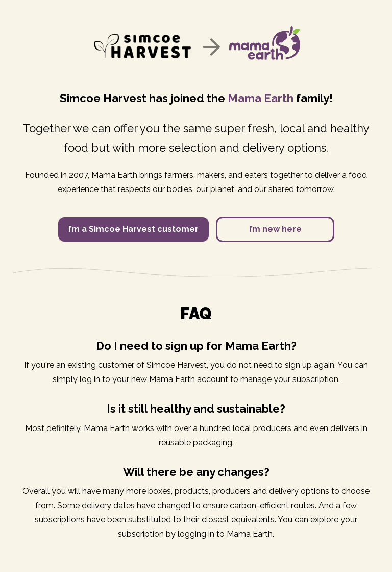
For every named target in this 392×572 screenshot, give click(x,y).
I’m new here (275, 229)
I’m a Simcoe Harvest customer (133, 229)
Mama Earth (261, 98)
